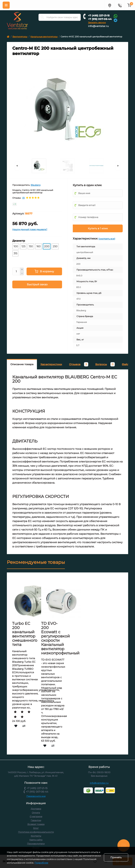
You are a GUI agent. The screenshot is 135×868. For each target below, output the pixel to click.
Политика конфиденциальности (36, 832)
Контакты (36, 836)
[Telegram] (115, 20)
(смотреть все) (107, 239)
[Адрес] (110, 5)
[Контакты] (120, 5)
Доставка (36, 809)
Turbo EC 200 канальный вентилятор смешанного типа (25, 634)
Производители (36, 844)
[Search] (42, 17)
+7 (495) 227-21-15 (99, 16)
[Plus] (22, 269)
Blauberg (36, 185)
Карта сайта (36, 840)
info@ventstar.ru (98, 26)
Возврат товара (36, 824)
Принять (116, 857)
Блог (36, 828)
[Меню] (6, 5)
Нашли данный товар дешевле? (30, 229)
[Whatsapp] (115, 16)
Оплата (36, 813)
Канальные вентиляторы (44, 37)
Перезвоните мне (36, 796)
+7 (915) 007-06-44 (100, 19)
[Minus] (22, 274)
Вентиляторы (20, 37)
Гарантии (36, 820)
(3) (23, 198)
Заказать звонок (97, 22)
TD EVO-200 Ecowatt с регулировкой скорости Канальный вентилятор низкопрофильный (60, 638)
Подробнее (64, 863)
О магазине (36, 816)
